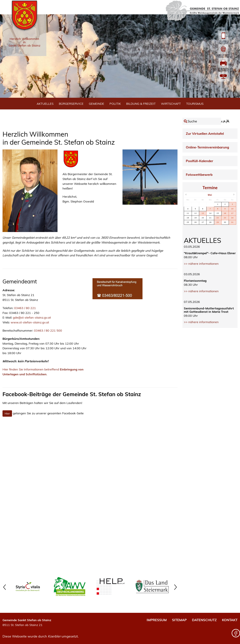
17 (232, 213)
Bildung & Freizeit (141, 104)
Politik (115, 104)
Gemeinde (96, 104)
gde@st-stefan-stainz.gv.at (32, 317)
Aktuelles (45, 104)
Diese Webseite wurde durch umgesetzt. (41, 636)
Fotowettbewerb (199, 175)
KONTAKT (230, 620)
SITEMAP (179, 620)
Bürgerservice (71, 104)
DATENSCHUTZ (204, 620)
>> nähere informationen (201, 264)
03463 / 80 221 (25, 308)
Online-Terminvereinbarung (207, 147)
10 (232, 209)
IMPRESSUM (157, 620)
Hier (7, 413)
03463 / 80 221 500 (48, 331)
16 (225, 213)
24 (232, 218)
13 (203, 213)
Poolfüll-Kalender (199, 161)
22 (218, 218)
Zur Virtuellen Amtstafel (205, 134)
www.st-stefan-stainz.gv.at (30, 322)
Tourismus (195, 104)
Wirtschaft (171, 104)
